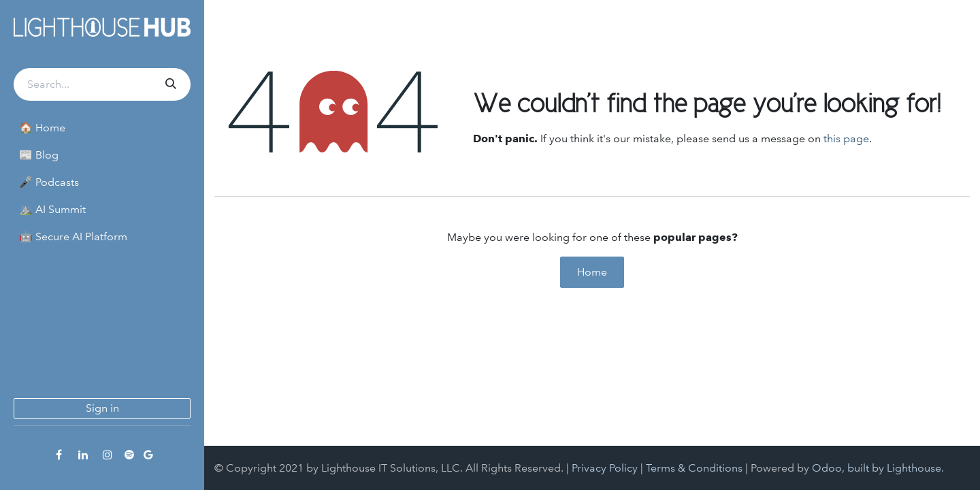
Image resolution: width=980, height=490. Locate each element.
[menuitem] (102, 128)
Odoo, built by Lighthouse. (878, 468)
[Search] (169, 84)
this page (846, 138)
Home (592, 272)
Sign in (102, 408)
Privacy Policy (605, 468)
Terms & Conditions (694, 468)
